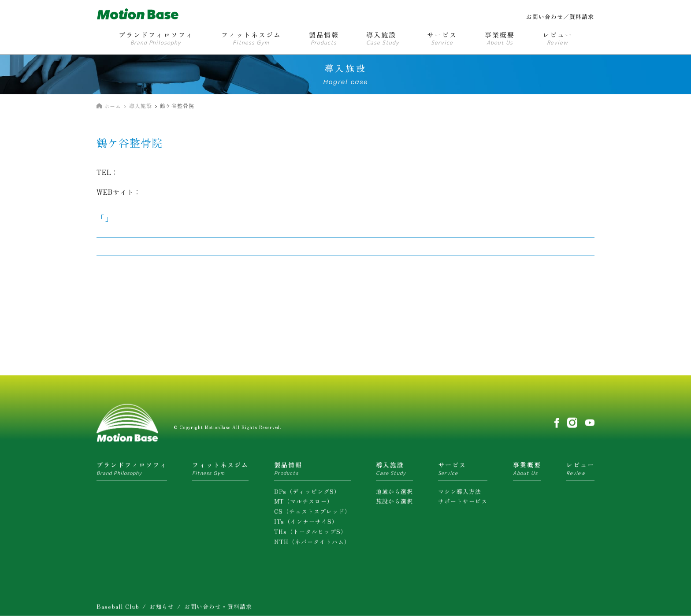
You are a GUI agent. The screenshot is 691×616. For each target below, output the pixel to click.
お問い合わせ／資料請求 (560, 17)
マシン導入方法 (460, 493)
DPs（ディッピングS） (307, 493)
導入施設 (141, 106)
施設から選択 (394, 503)
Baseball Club (118, 609)
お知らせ (162, 609)
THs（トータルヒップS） (310, 533)
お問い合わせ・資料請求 (218, 609)
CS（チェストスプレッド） (312, 513)
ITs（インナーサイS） (306, 523)
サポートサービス (463, 503)
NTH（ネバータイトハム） (312, 544)
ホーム (113, 106)
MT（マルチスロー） (304, 503)
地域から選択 (394, 493)
